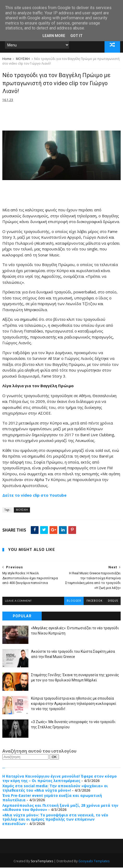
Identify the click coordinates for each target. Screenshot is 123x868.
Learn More (54, 36)
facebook (94, 601)
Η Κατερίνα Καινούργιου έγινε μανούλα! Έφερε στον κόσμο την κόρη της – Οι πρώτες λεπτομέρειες (60, 779)
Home (7, 59)
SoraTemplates (42, 862)
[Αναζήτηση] (25, 757)
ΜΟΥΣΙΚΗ (23, 59)
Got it (76, 36)
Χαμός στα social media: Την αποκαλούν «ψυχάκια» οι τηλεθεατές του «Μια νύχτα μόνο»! (55, 789)
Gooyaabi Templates (94, 862)
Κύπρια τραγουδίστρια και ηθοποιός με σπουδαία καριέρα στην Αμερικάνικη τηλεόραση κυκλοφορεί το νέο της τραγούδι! (74, 704)
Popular (22, 617)
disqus (113, 601)
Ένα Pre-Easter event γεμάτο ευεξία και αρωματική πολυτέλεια (52, 798)
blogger (74, 601)
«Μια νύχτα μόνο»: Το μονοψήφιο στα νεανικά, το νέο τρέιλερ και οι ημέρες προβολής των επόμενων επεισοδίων (55, 820)
